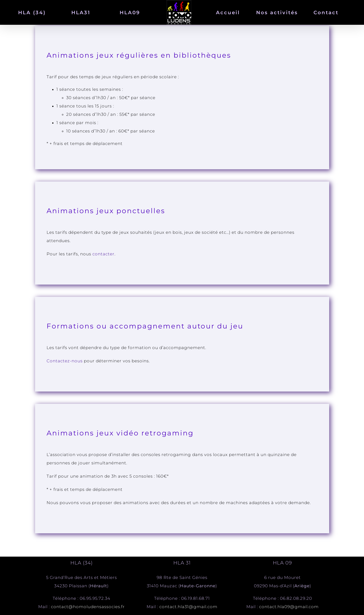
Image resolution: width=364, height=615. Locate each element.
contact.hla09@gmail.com (289, 607)
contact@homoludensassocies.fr (88, 607)
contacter (103, 254)
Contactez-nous (65, 361)
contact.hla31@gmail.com (188, 607)
